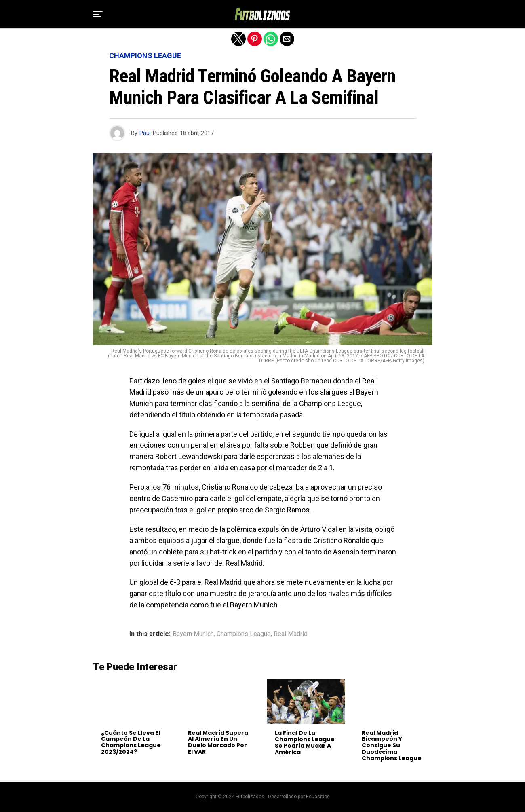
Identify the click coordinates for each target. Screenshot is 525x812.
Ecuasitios (318, 797)
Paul (145, 133)
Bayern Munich (193, 634)
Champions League (244, 634)
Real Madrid (291, 634)
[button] (98, 14)
